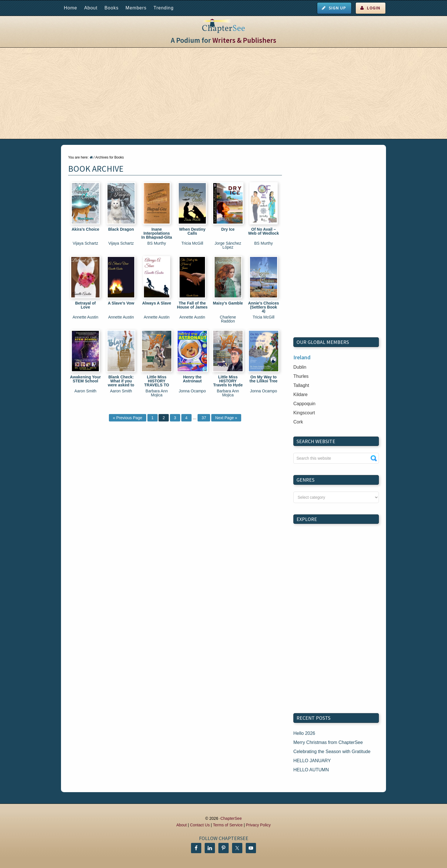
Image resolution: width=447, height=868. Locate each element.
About (91, 8)
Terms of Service (228, 825)
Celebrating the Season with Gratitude (332, 752)
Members (136, 8)
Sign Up (337, 8)
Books (111, 8)
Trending (163, 8)
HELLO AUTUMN (311, 770)
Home (71, 8)
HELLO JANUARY (312, 761)
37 (204, 418)
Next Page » (226, 418)
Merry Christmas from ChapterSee (328, 742)
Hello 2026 (304, 733)
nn (336, 497)
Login (374, 8)
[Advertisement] (223, 93)
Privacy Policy (258, 825)
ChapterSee (231, 818)
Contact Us (200, 825)
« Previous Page (128, 418)
